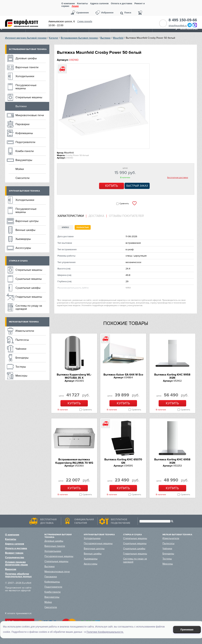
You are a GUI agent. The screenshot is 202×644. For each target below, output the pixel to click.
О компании (68, 3)
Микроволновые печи (30, 115)
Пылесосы (22, 340)
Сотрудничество (15, 557)
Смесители (22, 178)
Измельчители (25, 331)
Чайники (21, 349)
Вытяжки (105, 38)
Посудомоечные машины (26, 87)
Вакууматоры (24, 160)
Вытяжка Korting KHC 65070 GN (123, 461)
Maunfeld (118, 38)
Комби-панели (25, 151)
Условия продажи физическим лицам (16, 563)
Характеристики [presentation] (71, 216)
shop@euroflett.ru (178, 26)
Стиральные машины (29, 97)
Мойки (20, 169)
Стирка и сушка (18, 261)
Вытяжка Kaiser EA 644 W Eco (123, 375)
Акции (75, 6)
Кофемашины (24, 133)
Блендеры (22, 358)
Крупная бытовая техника (24, 191)
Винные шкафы (25, 230)
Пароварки (22, 124)
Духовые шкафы (26, 58)
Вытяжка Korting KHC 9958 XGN (172, 376)
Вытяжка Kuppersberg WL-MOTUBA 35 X (74, 376)
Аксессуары (23, 248)
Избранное (107, 13)
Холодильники (25, 76)
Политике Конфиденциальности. (105, 632)
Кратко (65, 227)
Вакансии (11, 569)
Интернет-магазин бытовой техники (26, 38)
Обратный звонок (163, 23)
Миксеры (21, 376)
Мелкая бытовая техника (24, 322)
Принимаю (187, 630)
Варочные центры (27, 221)
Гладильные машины (29, 297)
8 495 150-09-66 (183, 20)
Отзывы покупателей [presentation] (126, 216)
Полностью (83, 227)
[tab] (72, 216)
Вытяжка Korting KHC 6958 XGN (172, 461)
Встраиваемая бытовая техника (79, 38)
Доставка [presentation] (96, 216)
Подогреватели (25, 142)
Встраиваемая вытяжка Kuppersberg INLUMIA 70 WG (74, 461)
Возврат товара (14, 553)
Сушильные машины (29, 279)
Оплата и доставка (121, 3)
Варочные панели (27, 67)
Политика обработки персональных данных (18, 575)
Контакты (82, 3)
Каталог (54, 38)
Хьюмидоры (23, 239)
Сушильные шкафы (28, 288)
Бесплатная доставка (178, 178)
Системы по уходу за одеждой (29, 307)
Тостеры (21, 367)
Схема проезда (85, 21)
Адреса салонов (99, 3)
